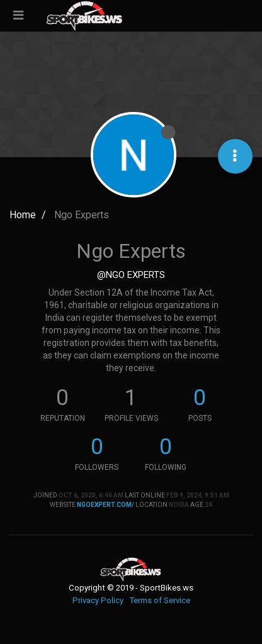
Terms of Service (160, 600)
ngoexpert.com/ (105, 505)
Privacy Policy (98, 600)
